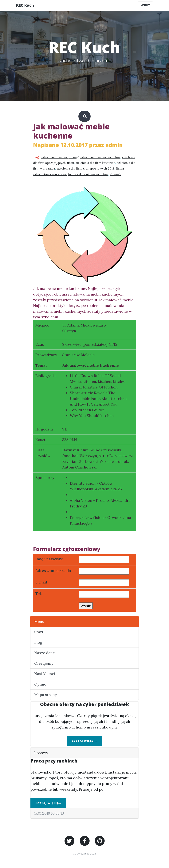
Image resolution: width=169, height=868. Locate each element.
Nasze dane (45, 653)
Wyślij (86, 606)
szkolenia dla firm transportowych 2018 (85, 168)
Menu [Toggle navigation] (145, 5)
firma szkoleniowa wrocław (88, 174)
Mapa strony (46, 695)
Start (39, 632)
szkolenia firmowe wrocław (100, 157)
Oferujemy (44, 663)
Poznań (115, 174)
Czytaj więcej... (85, 741)
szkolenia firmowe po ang (60, 157)
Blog (38, 642)
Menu (39, 621)
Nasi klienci (45, 674)
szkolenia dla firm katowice (95, 163)
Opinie (40, 684)
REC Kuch (25, 5)
